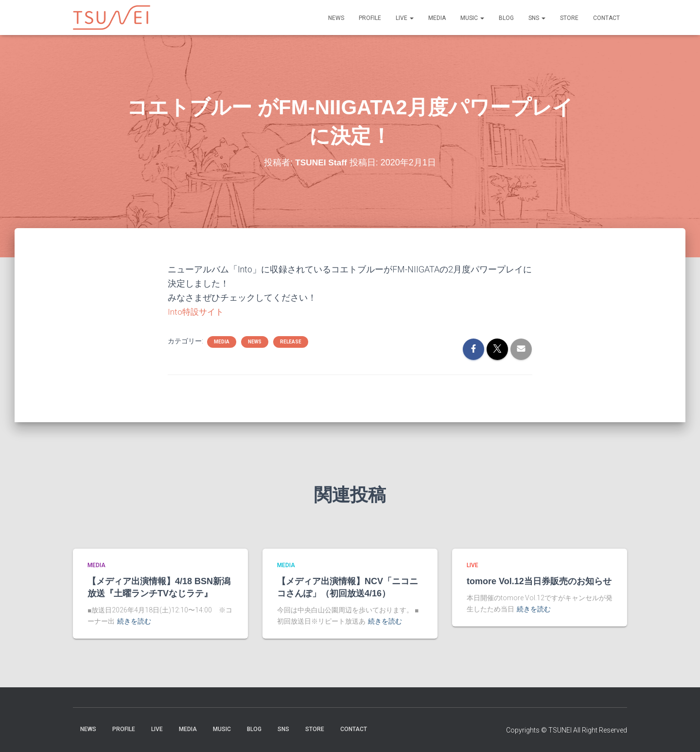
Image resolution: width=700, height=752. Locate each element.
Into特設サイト (197, 312)
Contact (606, 18)
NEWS (336, 18)
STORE (569, 18)
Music (472, 18)
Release (291, 341)
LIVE (405, 18)
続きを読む (134, 621)
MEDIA (437, 18)
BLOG (506, 18)
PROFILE (370, 18)
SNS (537, 18)
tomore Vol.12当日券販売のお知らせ (539, 581)
